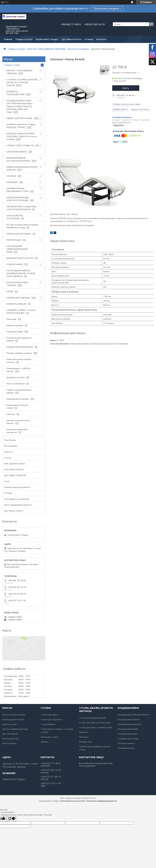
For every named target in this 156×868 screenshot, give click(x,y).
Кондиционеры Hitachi (129, 719)
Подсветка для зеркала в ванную (19, 339)
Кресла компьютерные (14, 715)
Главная (8, 39)
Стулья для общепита (51, 719)
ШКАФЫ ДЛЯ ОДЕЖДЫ (18, 298)
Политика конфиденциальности (102, 801)
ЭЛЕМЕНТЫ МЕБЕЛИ (16, 304)
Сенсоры (11, 414)
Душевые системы (16, 377)
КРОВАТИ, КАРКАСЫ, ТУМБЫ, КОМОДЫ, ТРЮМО (21, 126)
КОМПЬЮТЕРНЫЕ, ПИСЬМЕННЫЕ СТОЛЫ (18, 190)
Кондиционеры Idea (127, 734)
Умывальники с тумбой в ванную (19, 370)
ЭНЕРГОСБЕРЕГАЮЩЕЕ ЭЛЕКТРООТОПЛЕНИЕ (18, 199)
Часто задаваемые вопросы (18, 505)
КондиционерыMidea (128, 729)
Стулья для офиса (50, 715)
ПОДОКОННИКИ (15, 264)
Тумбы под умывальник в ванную (19, 391)
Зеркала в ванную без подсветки (17, 431)
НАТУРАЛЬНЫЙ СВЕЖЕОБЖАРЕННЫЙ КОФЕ (17, 249)
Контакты (101, 39)
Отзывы (89, 39)
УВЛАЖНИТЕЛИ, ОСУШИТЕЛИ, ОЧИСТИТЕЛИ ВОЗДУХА (21, 208)
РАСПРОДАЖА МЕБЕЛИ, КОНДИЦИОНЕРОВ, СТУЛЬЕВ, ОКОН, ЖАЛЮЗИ (21, 273)
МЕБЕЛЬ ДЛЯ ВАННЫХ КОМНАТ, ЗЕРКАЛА (22, 168)
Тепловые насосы (126, 748)
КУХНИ (10, 291)
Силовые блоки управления (20, 347)
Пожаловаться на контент (73, 801)
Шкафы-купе (86, 742)
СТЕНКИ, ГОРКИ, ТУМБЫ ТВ (20, 145)
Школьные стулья (50, 737)
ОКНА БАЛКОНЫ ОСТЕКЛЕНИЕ (15, 217)
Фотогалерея (11, 446)
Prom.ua (92, 798)
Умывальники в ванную (18, 399)
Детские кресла (10, 734)
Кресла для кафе (11, 738)
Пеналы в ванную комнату (19, 353)
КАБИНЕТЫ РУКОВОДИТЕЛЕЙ (16, 93)
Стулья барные (48, 724)
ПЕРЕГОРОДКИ (14, 240)
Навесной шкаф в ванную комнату (19, 361)
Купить (126, 88)
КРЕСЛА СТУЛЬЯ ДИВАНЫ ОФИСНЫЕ (46, 49)
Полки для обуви (15, 332)
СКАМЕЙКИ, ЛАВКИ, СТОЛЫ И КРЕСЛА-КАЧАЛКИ (21, 311)
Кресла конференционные (15, 729)
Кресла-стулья (9, 724)
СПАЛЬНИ (11, 176)
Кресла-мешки (9, 743)
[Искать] (151, 24)
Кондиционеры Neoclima (130, 724)
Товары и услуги (24, 39)
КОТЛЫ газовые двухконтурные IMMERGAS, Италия (22, 226)
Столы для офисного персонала (95, 723)
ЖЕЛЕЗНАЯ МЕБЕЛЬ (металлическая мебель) (18, 159)
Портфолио (10, 440)
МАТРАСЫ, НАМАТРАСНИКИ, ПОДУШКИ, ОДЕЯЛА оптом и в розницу (22, 136)
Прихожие (12, 319)
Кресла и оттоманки (78, 49)
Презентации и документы (17, 487)
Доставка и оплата (71, 39)
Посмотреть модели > (107, 8)
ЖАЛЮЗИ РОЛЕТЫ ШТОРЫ (20, 258)
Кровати (83, 732)
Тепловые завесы (126, 743)
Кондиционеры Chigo (128, 738)
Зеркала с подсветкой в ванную (18, 422)
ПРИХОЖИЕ (12, 182)
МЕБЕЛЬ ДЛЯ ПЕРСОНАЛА (19, 118)
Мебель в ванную (15, 325)
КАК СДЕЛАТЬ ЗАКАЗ (15, 464)
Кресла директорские (13, 719)
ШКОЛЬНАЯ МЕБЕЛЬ (17, 152)
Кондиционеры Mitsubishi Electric (134, 715)
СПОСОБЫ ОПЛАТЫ (14, 469)
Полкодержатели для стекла (17, 406)
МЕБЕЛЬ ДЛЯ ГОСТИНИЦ (19, 234)
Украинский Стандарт (47, 39)
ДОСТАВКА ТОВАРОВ (15, 475)
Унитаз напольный (16, 384)
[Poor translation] (12, 819)
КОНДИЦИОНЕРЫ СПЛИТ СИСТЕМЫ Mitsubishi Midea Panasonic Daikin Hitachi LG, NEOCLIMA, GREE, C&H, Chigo (20, 106)
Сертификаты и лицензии (17, 499)
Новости (8, 452)
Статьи (8, 458)
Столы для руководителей (92, 718)
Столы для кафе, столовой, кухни (96, 727)
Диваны (45, 742)
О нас (7, 481)
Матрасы (84, 737)
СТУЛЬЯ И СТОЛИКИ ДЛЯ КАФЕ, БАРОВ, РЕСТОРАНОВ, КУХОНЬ (22, 82)
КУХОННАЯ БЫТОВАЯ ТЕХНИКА (17, 284)
